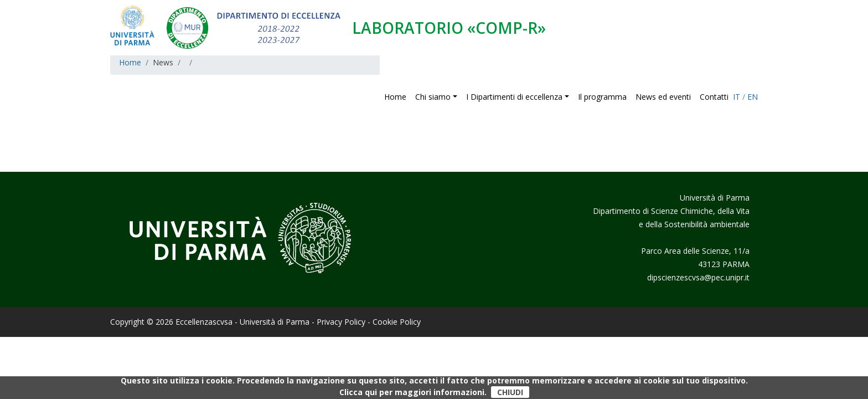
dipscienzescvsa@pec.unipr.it (698, 277)
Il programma (602, 97)
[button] (457, 97)
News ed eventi (663, 97)
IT (737, 97)
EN (753, 97)
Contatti (714, 97)
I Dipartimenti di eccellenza (514, 97)
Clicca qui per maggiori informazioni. (413, 392)
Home (395, 97)
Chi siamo (434, 97)
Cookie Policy (397, 322)
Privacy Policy (341, 322)
